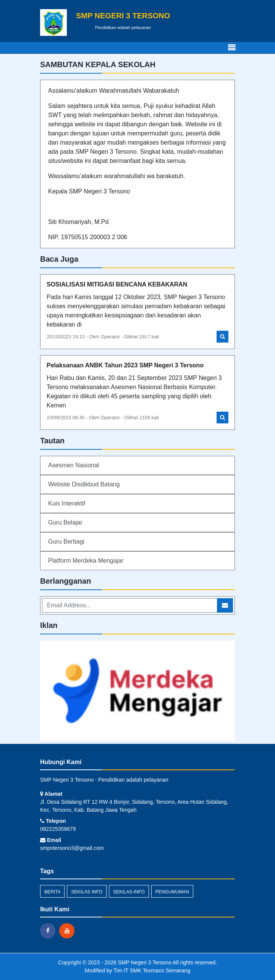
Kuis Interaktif (67, 503)
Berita (52, 892)
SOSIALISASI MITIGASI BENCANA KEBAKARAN (117, 284)
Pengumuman (172, 892)
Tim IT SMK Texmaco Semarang (152, 970)
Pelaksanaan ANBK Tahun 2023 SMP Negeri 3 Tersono (125, 365)
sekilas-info (129, 892)
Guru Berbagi (66, 541)
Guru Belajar (65, 522)
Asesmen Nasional (74, 465)
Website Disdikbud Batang (84, 484)
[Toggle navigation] (232, 48)
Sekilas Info (87, 892)
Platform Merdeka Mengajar (86, 561)
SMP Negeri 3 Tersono (144, 962)
